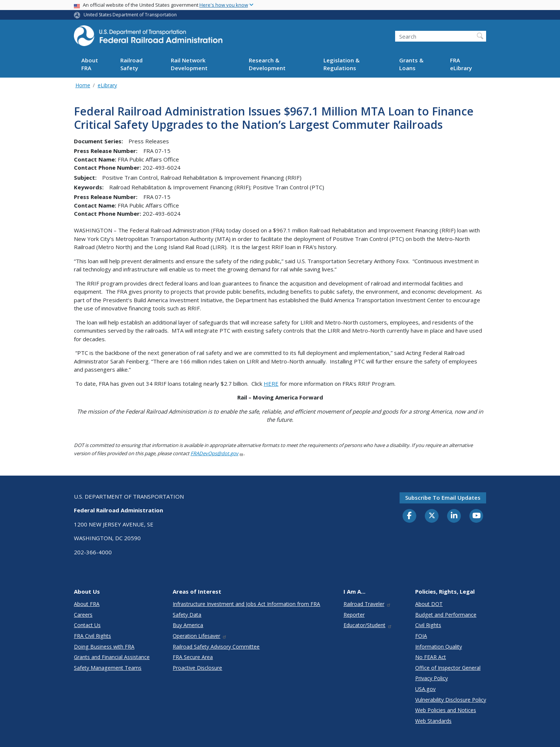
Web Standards (433, 721)
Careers (83, 615)
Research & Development (267, 64)
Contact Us (87, 625)
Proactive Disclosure (197, 668)
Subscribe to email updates (443, 498)
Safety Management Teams (108, 668)
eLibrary (107, 85)
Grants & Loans (411, 64)
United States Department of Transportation (130, 15)
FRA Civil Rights (92, 636)
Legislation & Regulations (341, 64)
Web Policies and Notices (446, 710)
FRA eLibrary (461, 64)
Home (83, 85)
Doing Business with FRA (104, 647)
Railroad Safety (131, 64)
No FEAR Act (431, 657)
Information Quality (439, 647)
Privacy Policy (432, 678)
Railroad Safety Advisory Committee (216, 647)
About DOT (429, 604)
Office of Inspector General (448, 668)
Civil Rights (428, 625)
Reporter (354, 615)
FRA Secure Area (193, 657)
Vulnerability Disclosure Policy (451, 700)
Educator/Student (368, 625)
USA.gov (425, 689)
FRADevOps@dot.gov (217, 453)
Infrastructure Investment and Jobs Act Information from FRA (246, 604)
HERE (271, 384)
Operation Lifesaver (200, 636)
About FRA (90, 64)
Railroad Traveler (367, 604)
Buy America (188, 625)
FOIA (421, 636)
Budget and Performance (446, 615)
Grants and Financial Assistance (112, 657)
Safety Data (187, 615)
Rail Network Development (189, 64)
